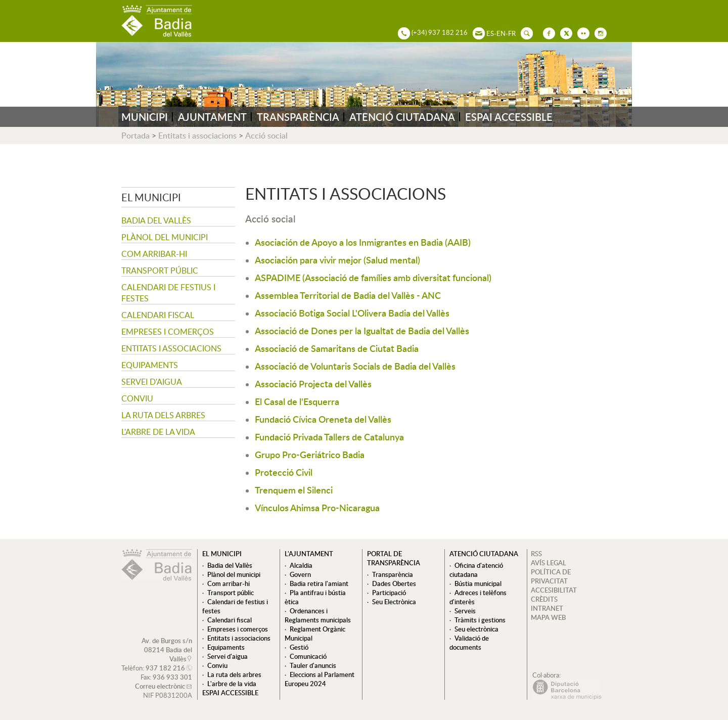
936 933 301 (172, 677)
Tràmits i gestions (480, 620)
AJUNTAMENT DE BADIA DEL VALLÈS (157, 21)
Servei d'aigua (152, 382)
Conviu (137, 398)
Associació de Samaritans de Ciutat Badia (337, 348)
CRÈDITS (544, 599)
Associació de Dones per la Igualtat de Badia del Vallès (362, 330)
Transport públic (160, 271)
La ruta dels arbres (163, 415)
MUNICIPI (145, 117)
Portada (135, 136)
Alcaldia (301, 565)
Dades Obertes (394, 583)
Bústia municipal (478, 583)
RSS (536, 554)
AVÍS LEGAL (549, 563)
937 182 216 (165, 668)
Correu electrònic (160, 686)
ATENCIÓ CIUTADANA (402, 117)
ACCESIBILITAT (554, 590)
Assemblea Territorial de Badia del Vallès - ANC (348, 295)
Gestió (299, 647)
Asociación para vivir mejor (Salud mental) (337, 260)
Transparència (393, 574)
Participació (389, 593)
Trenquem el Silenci (294, 490)
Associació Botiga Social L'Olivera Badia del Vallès (352, 313)
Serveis (465, 611)
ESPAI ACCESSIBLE (509, 117)
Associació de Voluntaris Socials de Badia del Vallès (355, 366)
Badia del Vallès (156, 220)
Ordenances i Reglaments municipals (318, 615)
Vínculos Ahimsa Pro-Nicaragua (317, 507)
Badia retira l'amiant (319, 583)
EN (501, 33)
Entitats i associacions (197, 136)
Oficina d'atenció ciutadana (476, 570)
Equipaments (150, 365)
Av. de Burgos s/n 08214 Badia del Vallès (167, 650)
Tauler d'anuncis (313, 665)
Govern (300, 574)
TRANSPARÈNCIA (298, 117)
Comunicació (308, 656)
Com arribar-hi (154, 254)
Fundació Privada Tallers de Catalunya (329, 437)
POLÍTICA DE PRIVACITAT (551, 576)
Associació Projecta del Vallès (313, 384)
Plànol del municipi (165, 237)
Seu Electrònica (394, 602)
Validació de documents (469, 643)
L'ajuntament (309, 554)
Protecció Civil (284, 472)
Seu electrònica (476, 629)
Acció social (266, 136)
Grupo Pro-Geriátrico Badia (310, 454)
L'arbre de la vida (158, 432)
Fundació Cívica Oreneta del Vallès (323, 419)
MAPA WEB (548, 617)
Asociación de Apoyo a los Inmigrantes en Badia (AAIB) (363, 242)
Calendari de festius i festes (168, 293)
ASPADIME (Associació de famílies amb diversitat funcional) (373, 277)
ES (490, 33)
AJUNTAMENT (212, 117)
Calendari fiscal (158, 315)
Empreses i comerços (168, 332)
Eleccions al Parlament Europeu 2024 (320, 679)
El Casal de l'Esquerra (297, 401)
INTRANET (547, 608)
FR (512, 33)
